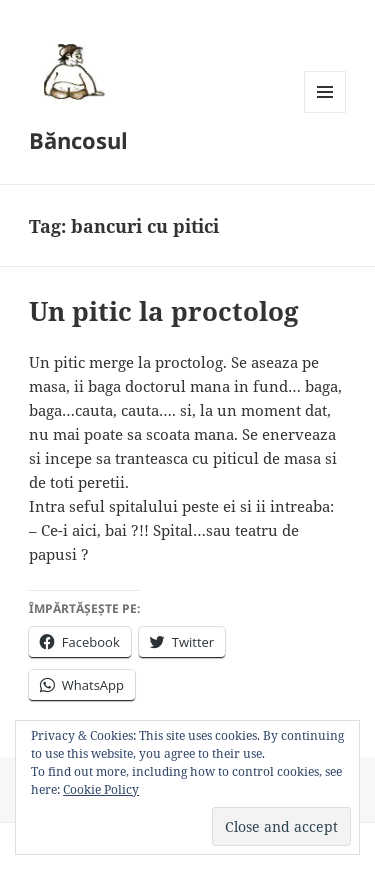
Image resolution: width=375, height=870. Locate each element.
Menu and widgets (325, 112)
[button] (71, 71)
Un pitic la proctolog (164, 311)
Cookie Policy (101, 789)
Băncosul (78, 140)
